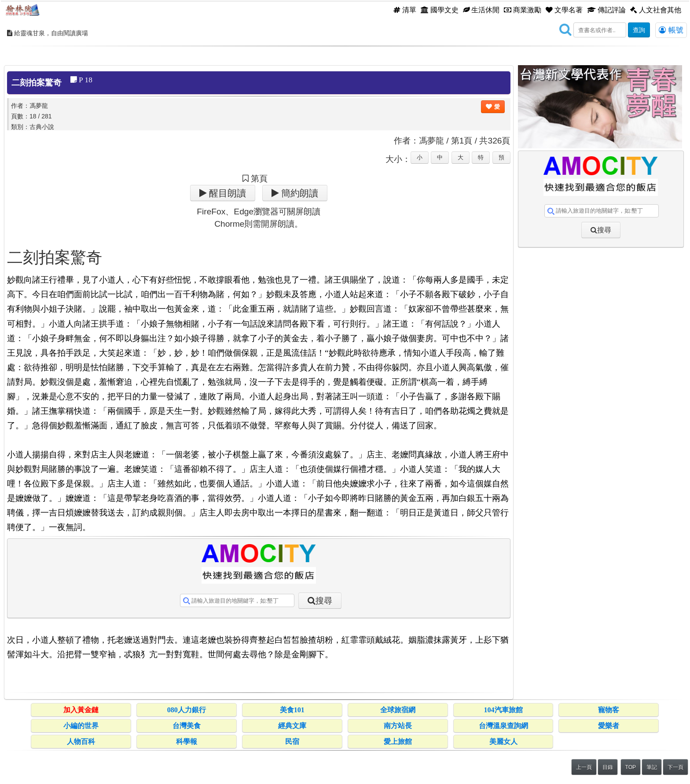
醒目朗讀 (226, 193)
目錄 (608, 767)
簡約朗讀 (299, 193)
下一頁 (675, 767)
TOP (631, 767)
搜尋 (324, 601)
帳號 (671, 30)
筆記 (652, 767)
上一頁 (584, 767)
